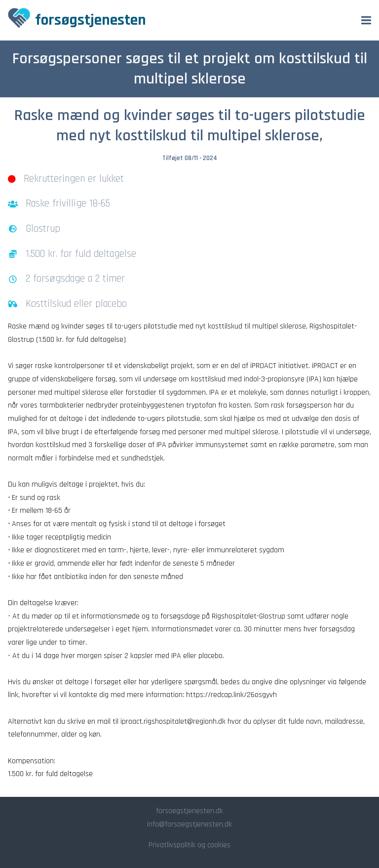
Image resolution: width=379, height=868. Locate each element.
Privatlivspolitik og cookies (189, 845)
